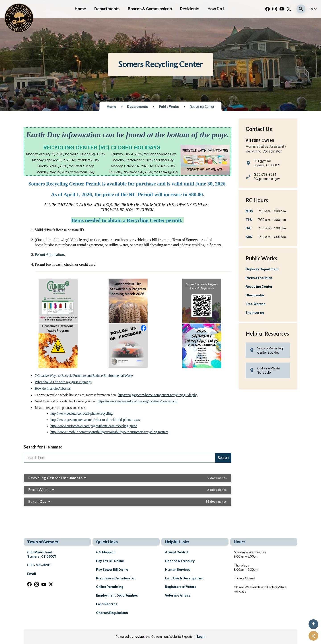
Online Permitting (110, 587)
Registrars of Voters (181, 587)
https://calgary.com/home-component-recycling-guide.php (158, 395)
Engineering (255, 313)
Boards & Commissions (150, 9)
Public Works (169, 107)
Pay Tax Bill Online (110, 561)
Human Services (178, 570)
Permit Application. (50, 255)
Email (32, 574)
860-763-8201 (39, 565)
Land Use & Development (184, 578)
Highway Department (262, 269)
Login (201, 637)
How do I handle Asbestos (53, 388)
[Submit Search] (301, 9)
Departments (107, 9)
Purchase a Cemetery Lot (116, 578)
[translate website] (313, 9)
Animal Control (177, 552)
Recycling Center (259, 286)
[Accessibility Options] (313, 624)
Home (80, 9)
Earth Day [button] (128, 501)
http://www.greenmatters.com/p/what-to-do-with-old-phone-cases (95, 420)
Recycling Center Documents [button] (128, 478)
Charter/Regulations (112, 613)
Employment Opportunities (117, 595)
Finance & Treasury (180, 561)
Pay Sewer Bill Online (112, 570)
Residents (190, 9)
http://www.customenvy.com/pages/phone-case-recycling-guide (94, 426)
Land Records (107, 604)
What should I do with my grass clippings (63, 382)
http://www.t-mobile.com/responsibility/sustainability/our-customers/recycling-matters (109, 432)
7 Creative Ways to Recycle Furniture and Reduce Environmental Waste (84, 376)
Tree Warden (256, 304)
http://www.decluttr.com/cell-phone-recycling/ (82, 413)
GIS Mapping (106, 552)
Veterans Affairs (178, 595)
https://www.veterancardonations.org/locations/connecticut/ (138, 401)
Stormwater (255, 295)
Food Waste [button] (128, 490)
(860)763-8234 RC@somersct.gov (267, 177)
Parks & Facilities (259, 278)
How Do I (216, 9)
